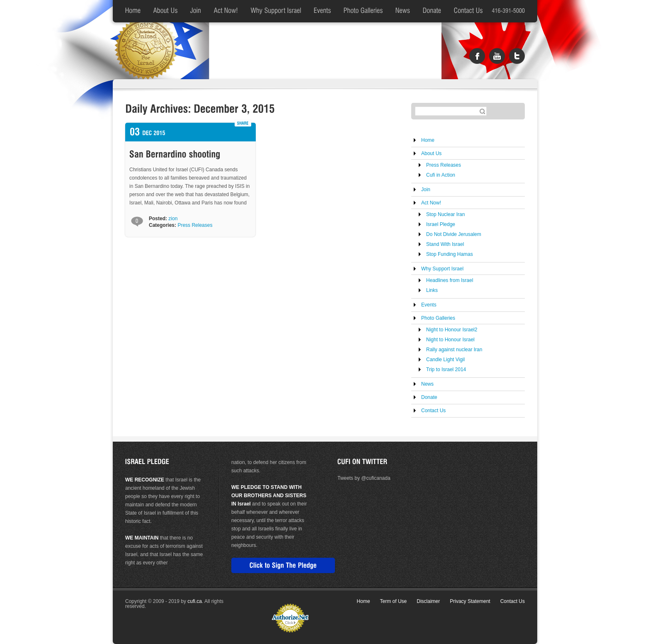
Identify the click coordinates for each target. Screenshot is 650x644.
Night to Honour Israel (450, 340)
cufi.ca (195, 601)
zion (173, 219)
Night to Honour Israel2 (452, 330)
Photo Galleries (438, 318)
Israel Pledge (441, 224)
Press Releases (195, 225)
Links (432, 290)
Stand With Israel (445, 244)
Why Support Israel (442, 269)
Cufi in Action (441, 175)
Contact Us (433, 411)
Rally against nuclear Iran (454, 350)
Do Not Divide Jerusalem (454, 234)
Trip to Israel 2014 (446, 369)
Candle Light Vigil (445, 360)
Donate (429, 397)
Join (426, 190)
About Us (431, 153)
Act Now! (431, 203)
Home (428, 140)
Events (429, 305)
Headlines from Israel (450, 280)
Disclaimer (428, 601)
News (427, 384)
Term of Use (394, 601)
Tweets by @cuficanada (364, 478)
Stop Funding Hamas (450, 254)
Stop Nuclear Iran (445, 214)
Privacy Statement (470, 601)
